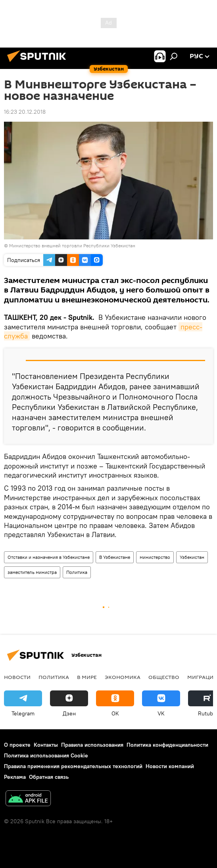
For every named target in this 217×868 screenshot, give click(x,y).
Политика (77, 572)
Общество (164, 677)
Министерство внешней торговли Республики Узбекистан (72, 246)
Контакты (46, 745)
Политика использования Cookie (46, 755)
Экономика (123, 677)
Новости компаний (170, 766)
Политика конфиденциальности (167, 745)
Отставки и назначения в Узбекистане (49, 557)
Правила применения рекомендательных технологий (73, 766)
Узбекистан (192, 557)
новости (17, 677)
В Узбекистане (115, 557)
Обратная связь (49, 777)
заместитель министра (32, 572)
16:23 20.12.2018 (25, 112)
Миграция (202, 677)
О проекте (17, 745)
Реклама (15, 777)
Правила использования (92, 745)
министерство (155, 557)
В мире (87, 677)
